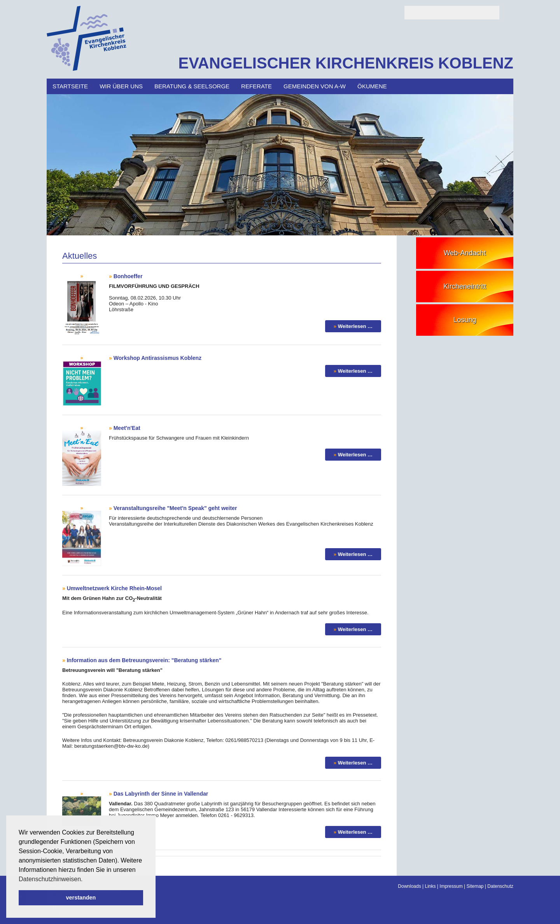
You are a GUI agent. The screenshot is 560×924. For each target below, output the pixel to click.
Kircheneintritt (465, 286)
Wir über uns (121, 86)
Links (430, 886)
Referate (256, 86)
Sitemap (475, 886)
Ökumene (372, 86)
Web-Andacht (465, 253)
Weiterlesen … (355, 326)
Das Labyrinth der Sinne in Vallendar (161, 794)
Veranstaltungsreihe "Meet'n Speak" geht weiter (175, 508)
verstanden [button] (81, 898)
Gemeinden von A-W (315, 86)
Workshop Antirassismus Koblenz (157, 358)
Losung (465, 320)
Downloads (409, 886)
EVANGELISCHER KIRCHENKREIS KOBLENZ (346, 63)
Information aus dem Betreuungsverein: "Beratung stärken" (144, 660)
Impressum (451, 886)
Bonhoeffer (128, 276)
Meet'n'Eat (127, 428)
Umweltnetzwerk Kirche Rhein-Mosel (114, 588)
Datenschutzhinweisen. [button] (51, 879)
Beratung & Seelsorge (192, 86)
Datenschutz (500, 886)
